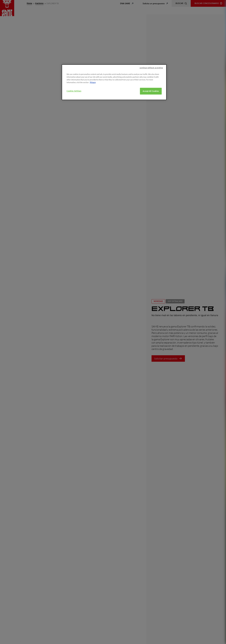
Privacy (93, 83)
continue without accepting (151, 68)
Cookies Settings (74, 91)
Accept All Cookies (151, 92)
